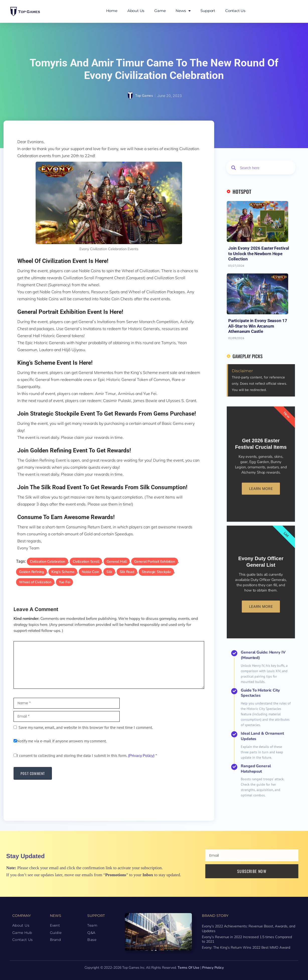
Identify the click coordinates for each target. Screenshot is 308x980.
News (183, 11)
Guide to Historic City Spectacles (261, 715)
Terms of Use (188, 968)
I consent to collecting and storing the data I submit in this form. (85, 755)
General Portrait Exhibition (155, 562)
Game (160, 11)
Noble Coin (90, 572)
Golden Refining (31, 572)
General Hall (117, 562)
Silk (109, 572)
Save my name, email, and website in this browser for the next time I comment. (86, 727)
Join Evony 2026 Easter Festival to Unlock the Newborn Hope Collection (259, 254)
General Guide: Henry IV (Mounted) (262, 703)
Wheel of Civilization (35, 582)
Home (112, 11)
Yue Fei (65, 582)
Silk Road (127, 572)
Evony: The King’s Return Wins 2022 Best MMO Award (246, 947)
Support (208, 11)
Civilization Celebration (48, 562)
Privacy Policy (213, 968)
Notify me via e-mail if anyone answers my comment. (60, 741)
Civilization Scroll (86, 562)
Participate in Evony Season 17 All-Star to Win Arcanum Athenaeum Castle (258, 326)
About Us (136, 11)
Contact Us (235, 11)
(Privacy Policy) (141, 756)
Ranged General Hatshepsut (259, 739)
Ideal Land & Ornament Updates (261, 729)
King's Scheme (63, 572)
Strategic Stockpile (156, 572)
